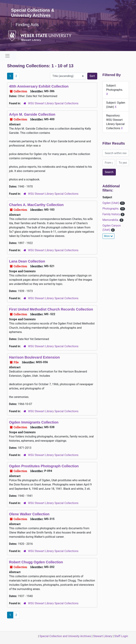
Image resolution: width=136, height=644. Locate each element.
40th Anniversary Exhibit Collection (39, 86)
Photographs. (111, 209)
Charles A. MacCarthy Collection (36, 205)
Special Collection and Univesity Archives (65, 636)
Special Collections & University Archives (33, 13)
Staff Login (121, 636)
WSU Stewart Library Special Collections (53, 103)
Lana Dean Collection (27, 261)
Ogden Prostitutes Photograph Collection (44, 466)
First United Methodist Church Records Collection (51, 309)
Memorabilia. (111, 220)
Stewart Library (103, 636)
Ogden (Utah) (111, 203)
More (109, 236)
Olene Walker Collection (29, 514)
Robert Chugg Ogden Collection (36, 562)
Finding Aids (27, 25)
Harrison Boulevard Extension (34, 357)
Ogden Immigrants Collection (34, 422)
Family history (112, 214)
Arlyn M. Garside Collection (32, 114)
